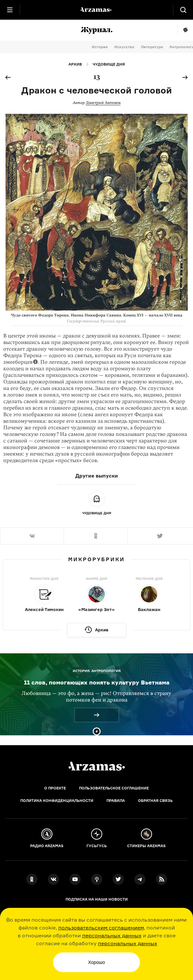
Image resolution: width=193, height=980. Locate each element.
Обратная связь (155, 801)
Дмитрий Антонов (103, 103)
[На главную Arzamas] (97, 10)
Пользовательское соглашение (114, 788)
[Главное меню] (10, 10)
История (100, 47)
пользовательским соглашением (101, 928)
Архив (75, 64)
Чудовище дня (109, 64)
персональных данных (112, 935)
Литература (152, 47)
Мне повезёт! (185, 30)
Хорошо (97, 962)
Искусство (124, 47)
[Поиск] (183, 10)
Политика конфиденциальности (57, 801)
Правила (116, 801)
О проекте (55, 788)
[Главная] (97, 766)
